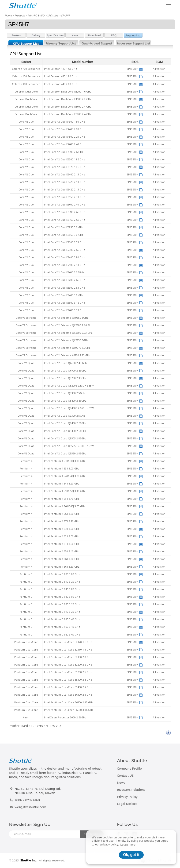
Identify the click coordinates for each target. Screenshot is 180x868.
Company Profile (129, 769)
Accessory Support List (133, 43)
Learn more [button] (128, 845)
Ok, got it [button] (131, 855)
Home (8, 15)
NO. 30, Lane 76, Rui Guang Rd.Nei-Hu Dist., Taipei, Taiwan (38, 791)
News (121, 783)
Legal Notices (127, 804)
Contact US (125, 776)
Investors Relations (131, 790)
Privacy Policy (127, 797)
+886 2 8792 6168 (27, 800)
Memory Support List (61, 43)
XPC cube (53, 15)
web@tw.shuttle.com (30, 807)
